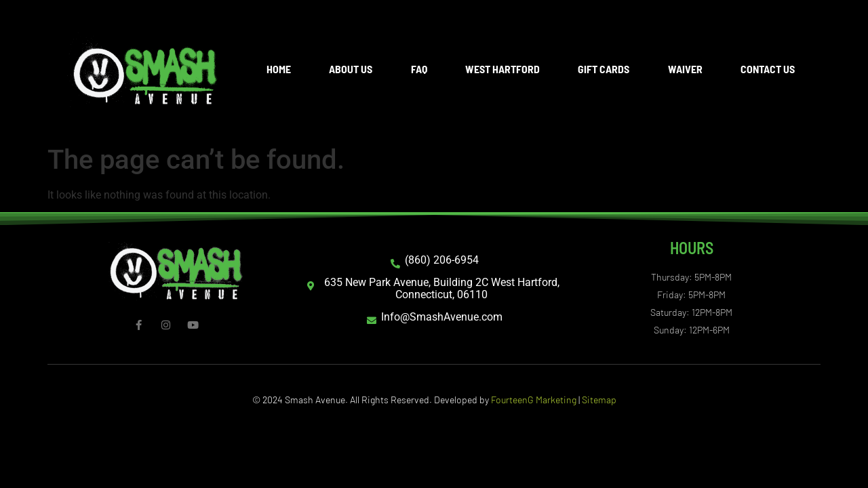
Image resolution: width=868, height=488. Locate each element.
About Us (351, 69)
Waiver (685, 69)
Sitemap (599, 400)
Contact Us (768, 69)
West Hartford (502, 69)
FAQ (419, 69)
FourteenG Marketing (534, 400)
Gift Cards (604, 69)
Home (279, 69)
